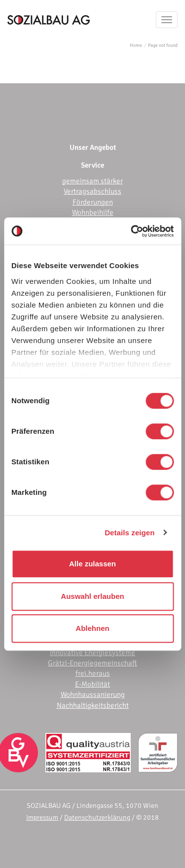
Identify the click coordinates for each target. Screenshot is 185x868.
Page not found (163, 45)
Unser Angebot (93, 147)
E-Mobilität (92, 684)
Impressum (42, 817)
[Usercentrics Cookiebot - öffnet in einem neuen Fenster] (132, 231)
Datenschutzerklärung (97, 817)
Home (136, 45)
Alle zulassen (92, 564)
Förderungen (93, 202)
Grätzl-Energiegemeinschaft (92, 663)
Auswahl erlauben (92, 596)
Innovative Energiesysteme (92, 653)
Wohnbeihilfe (93, 212)
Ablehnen (92, 628)
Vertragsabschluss (92, 191)
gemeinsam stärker (92, 181)
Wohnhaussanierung (93, 694)
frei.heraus (93, 673)
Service (92, 165)
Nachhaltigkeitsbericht (93, 705)
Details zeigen (129, 533)
